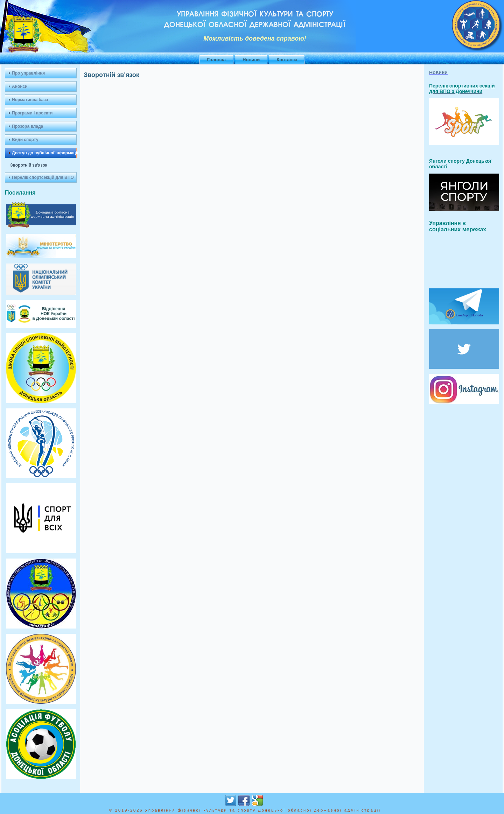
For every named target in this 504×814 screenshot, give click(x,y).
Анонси (20, 86)
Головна (216, 60)
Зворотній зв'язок (29, 165)
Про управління (28, 73)
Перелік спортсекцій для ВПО (43, 177)
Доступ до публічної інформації (44, 153)
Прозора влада (27, 126)
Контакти (287, 60)
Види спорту (25, 140)
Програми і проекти (32, 113)
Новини (251, 60)
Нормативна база (30, 100)
